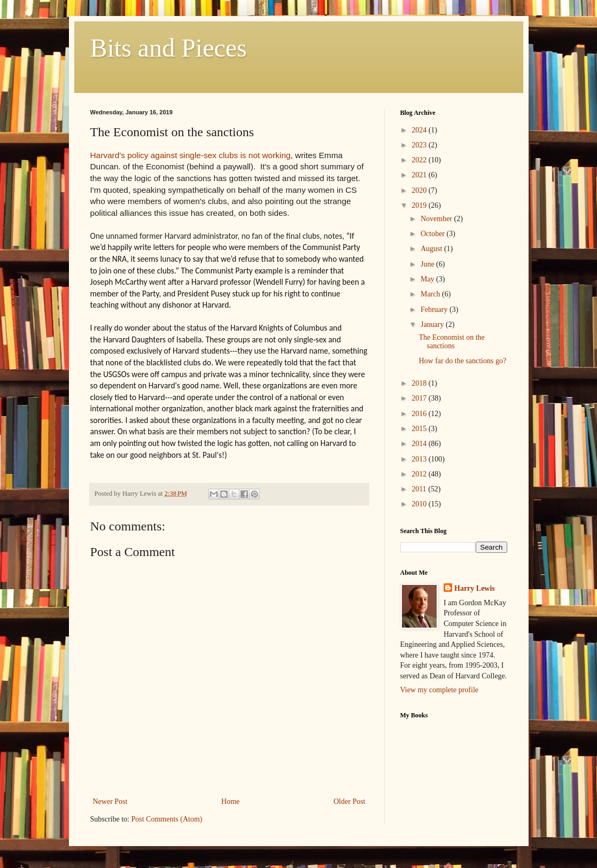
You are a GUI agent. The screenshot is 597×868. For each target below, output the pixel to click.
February (435, 310)
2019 (420, 205)
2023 (420, 145)
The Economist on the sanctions (451, 342)
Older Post (350, 801)
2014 (420, 444)
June (428, 264)
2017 (420, 398)
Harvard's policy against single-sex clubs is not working (191, 155)
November (437, 219)
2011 (420, 489)
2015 (420, 429)
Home (230, 801)
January (433, 324)
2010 (420, 504)
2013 (420, 459)
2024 (420, 130)
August (432, 249)
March (431, 294)
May (428, 279)
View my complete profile (440, 690)
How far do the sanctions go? (462, 361)
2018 (420, 383)
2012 (420, 474)
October (434, 234)
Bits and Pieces (169, 48)
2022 (420, 160)
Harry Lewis (475, 588)
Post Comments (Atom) (167, 819)
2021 (420, 175)
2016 (420, 414)
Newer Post (110, 801)
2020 (420, 190)
